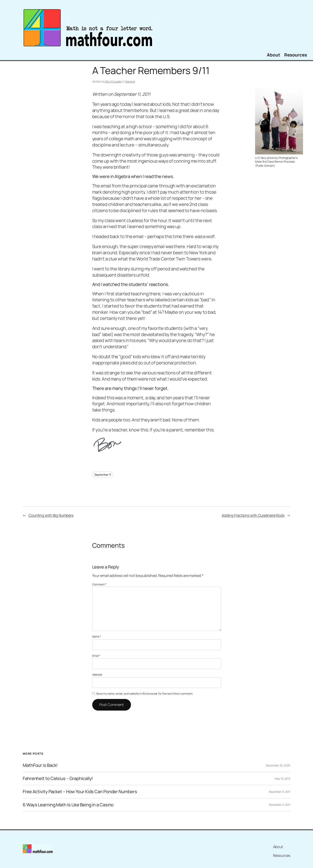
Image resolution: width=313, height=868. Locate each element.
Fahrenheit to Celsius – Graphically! (58, 779)
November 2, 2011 (280, 805)
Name (97, 636)
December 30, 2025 (278, 765)
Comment (99, 584)
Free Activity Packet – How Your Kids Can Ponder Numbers (80, 792)
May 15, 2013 (282, 779)
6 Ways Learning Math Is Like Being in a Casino (68, 805)
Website (97, 675)
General (130, 82)
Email (96, 656)
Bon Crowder (114, 82)
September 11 (103, 475)
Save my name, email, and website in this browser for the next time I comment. (145, 694)
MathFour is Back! (40, 765)
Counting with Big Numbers (51, 515)
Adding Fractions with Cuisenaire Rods (253, 515)
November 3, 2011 (280, 792)
